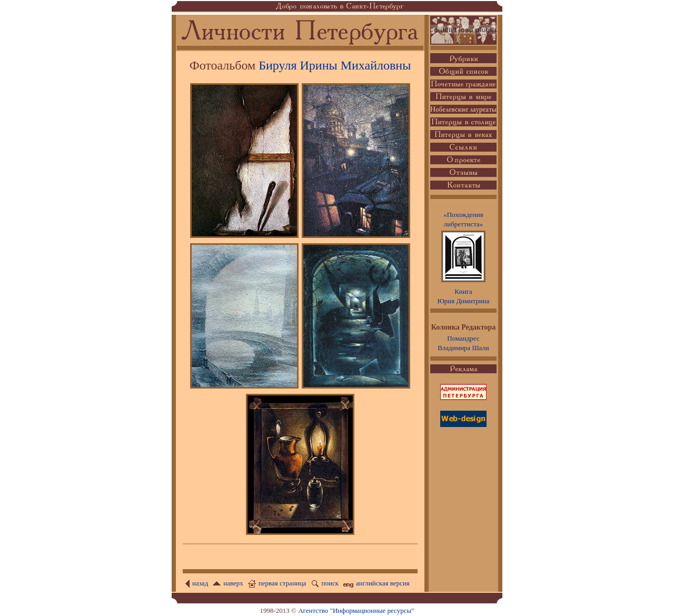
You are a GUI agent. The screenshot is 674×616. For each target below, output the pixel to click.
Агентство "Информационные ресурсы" (356, 610)
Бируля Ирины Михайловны (335, 65)
